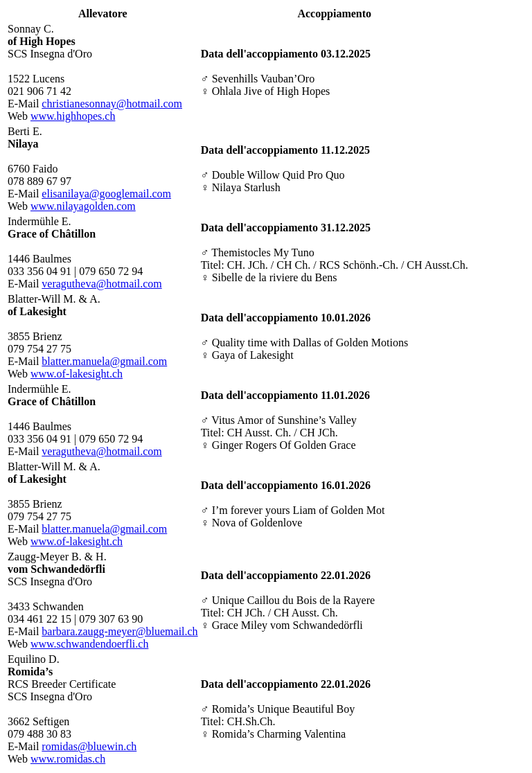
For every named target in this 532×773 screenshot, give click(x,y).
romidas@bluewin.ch (89, 746)
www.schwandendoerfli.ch (89, 644)
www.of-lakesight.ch (77, 374)
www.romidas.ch (68, 759)
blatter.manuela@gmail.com (104, 361)
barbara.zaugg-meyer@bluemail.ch (119, 631)
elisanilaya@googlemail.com (106, 194)
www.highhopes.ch (73, 116)
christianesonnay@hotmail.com (112, 104)
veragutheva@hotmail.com (101, 284)
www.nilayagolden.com (83, 206)
